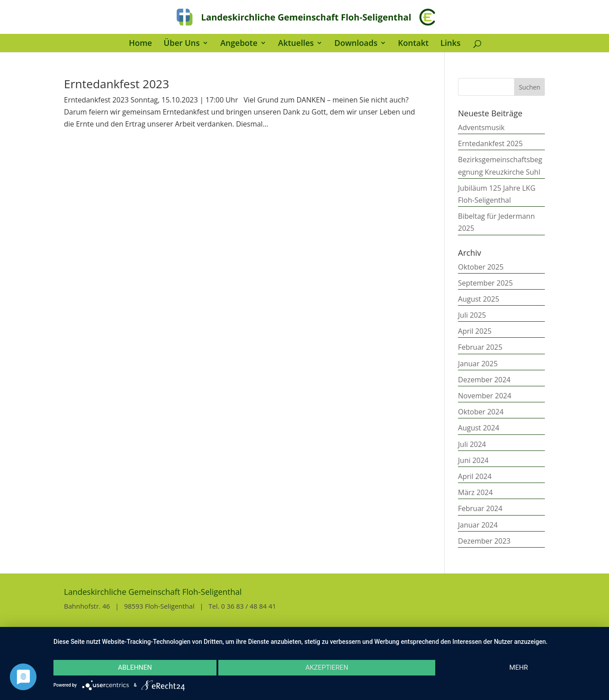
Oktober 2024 (481, 412)
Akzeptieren (327, 667)
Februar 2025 (480, 347)
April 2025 (475, 331)
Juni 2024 (473, 460)
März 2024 (475, 492)
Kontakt (413, 44)
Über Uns (182, 44)
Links (450, 44)
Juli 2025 (472, 315)
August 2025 (479, 299)
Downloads (356, 44)
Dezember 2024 (484, 380)
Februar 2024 (480, 508)
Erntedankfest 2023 (117, 84)
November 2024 (485, 396)
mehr (519, 667)
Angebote (239, 44)
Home (140, 44)
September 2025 (485, 283)
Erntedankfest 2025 (490, 143)
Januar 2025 (478, 364)
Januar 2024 (478, 525)
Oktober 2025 (481, 267)
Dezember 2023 (484, 541)
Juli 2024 (472, 444)
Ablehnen (135, 667)
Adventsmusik (481, 127)
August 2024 (479, 428)
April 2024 (475, 476)
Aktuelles (296, 44)
